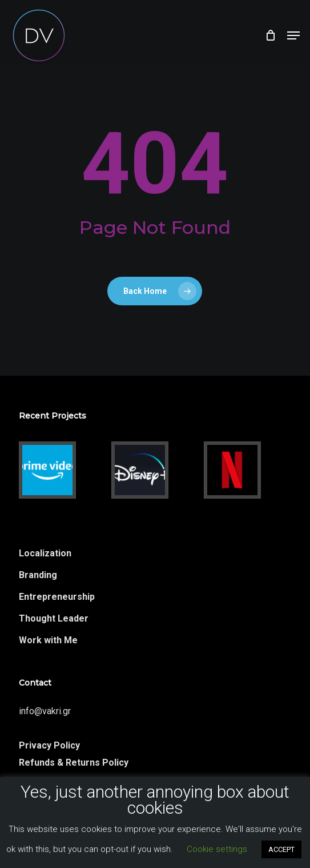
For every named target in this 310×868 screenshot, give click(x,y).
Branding (38, 575)
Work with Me (48, 640)
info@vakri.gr (45, 711)
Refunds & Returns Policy (74, 763)
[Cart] (270, 35)
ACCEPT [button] (281, 849)
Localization (45, 553)
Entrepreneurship (57, 597)
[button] (293, 35)
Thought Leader (54, 618)
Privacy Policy (49, 745)
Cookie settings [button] (217, 849)
